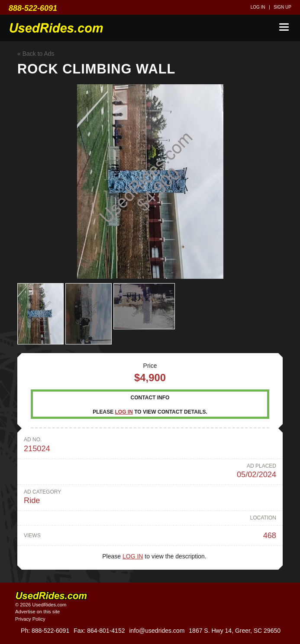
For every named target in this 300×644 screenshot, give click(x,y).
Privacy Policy (30, 619)
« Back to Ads (36, 54)
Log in (258, 7)
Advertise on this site (37, 612)
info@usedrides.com (157, 631)
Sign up (282, 7)
